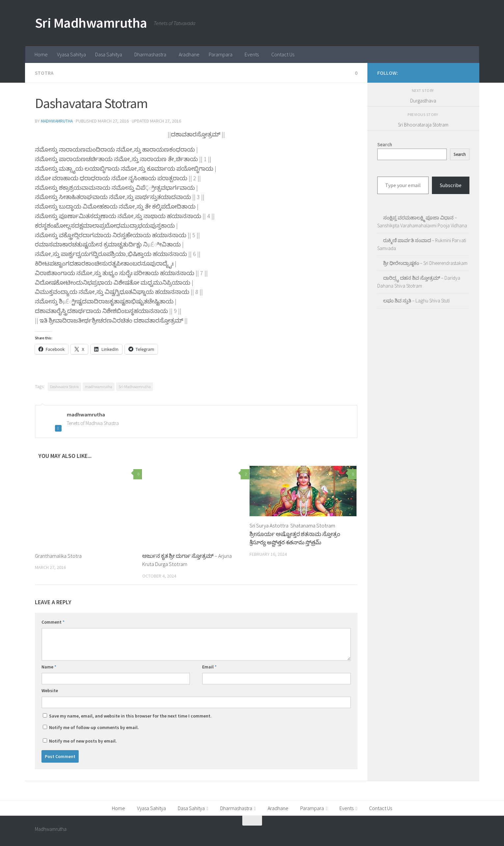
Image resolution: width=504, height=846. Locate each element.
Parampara (221, 54)
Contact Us (283, 54)
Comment (53, 621)
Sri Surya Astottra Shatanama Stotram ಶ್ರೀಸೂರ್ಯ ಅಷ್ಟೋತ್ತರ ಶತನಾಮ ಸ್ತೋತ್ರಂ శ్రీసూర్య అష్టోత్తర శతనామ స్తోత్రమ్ (295, 533)
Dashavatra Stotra (64, 386)
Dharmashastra (150, 54)
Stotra (44, 73)
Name (49, 666)
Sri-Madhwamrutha (135, 386)
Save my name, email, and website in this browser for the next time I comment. (130, 715)
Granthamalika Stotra (58, 555)
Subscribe (451, 185)
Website (50, 690)
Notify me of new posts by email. (83, 740)
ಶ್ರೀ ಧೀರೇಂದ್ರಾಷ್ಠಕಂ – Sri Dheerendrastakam (425, 263)
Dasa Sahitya (109, 54)
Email (209, 666)
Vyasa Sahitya (71, 54)
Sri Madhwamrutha (91, 23)
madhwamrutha (58, 121)
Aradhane (189, 54)
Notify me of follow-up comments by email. (94, 727)
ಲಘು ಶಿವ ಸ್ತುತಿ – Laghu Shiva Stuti (416, 301)
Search (460, 154)
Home (41, 54)
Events (252, 54)
